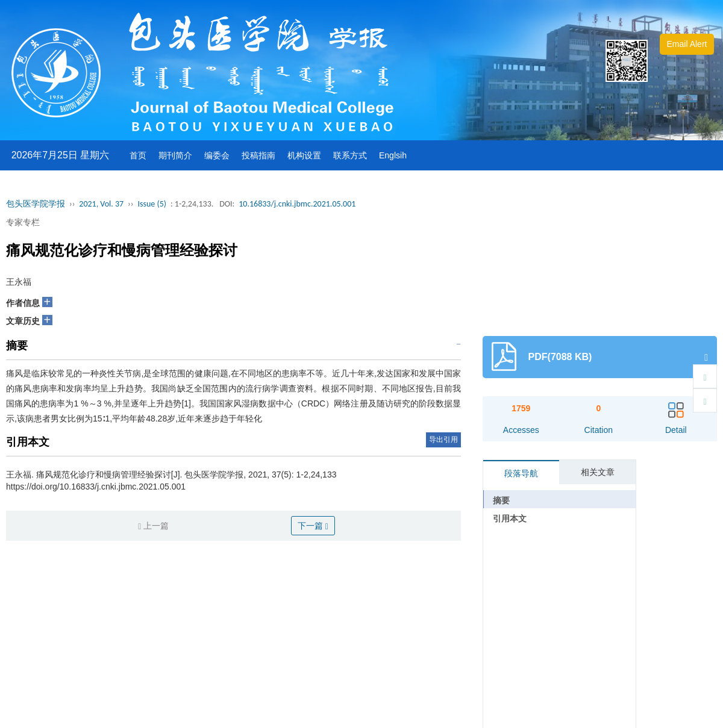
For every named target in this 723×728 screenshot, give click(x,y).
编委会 (217, 155)
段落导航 (521, 473)
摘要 (501, 500)
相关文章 (598, 472)
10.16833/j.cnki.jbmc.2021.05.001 (297, 204)
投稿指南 (258, 155)
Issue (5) (152, 204)
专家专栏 (23, 222)
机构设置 (304, 155)
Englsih (393, 155)
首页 (138, 155)
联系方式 (350, 155)
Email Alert (687, 44)
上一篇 (153, 526)
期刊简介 (175, 155)
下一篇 (313, 526)
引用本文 (510, 518)
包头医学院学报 (36, 204)
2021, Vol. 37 (101, 204)
